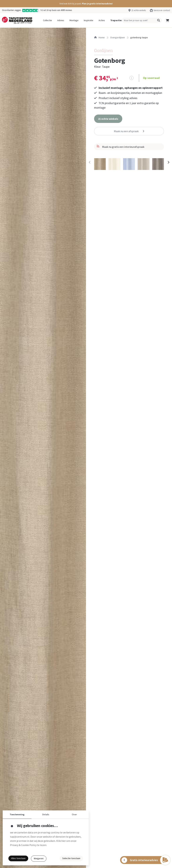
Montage (74, 20)
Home (99, 37)
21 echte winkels (139, 10)
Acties (102, 20)
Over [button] (74, 814)
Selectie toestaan (71, 858)
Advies (61, 20)
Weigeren (39, 858)
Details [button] (46, 814)
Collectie (47, 20)
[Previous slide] (90, 162)
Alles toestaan (18, 858)
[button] (86, 4)
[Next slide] (168, 162)
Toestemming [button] (17, 814)
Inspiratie (89, 20)
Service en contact (162, 10)
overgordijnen (117, 37)
